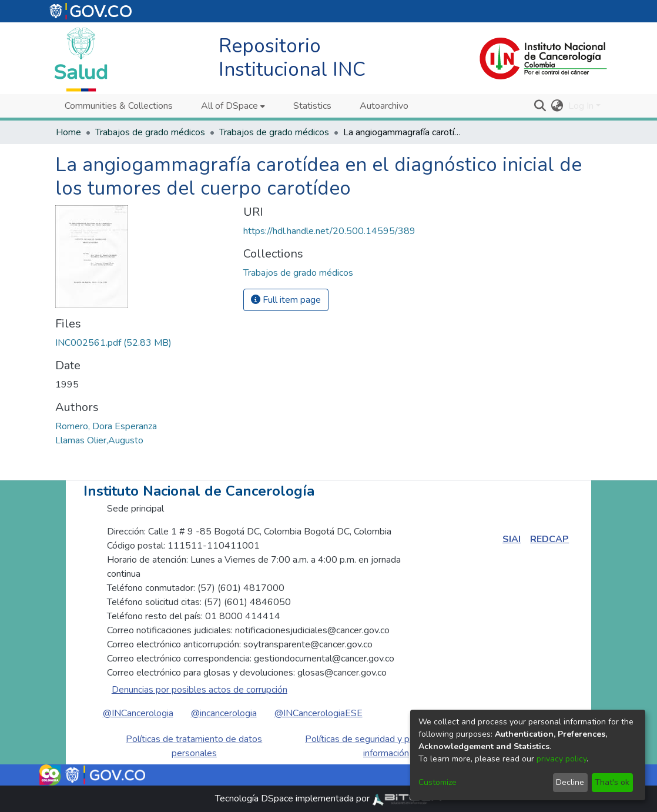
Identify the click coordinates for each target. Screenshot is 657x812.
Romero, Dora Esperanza (106, 426)
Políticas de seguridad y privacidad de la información (386, 746)
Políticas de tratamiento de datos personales (194, 746)
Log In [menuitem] (581, 106)
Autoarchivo (384, 106)
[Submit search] (540, 106)
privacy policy (562, 759)
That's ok (612, 782)
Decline (570, 782)
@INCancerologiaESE (319, 713)
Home (68, 132)
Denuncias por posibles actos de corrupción (200, 690)
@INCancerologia (138, 713)
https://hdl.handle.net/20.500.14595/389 (329, 231)
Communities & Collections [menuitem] (119, 106)
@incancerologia (224, 713)
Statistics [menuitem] (312, 106)
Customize (438, 782)
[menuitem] (233, 106)
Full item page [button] (286, 300)
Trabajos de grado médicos (150, 132)
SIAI (512, 539)
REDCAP (549, 539)
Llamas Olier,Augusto (99, 440)
